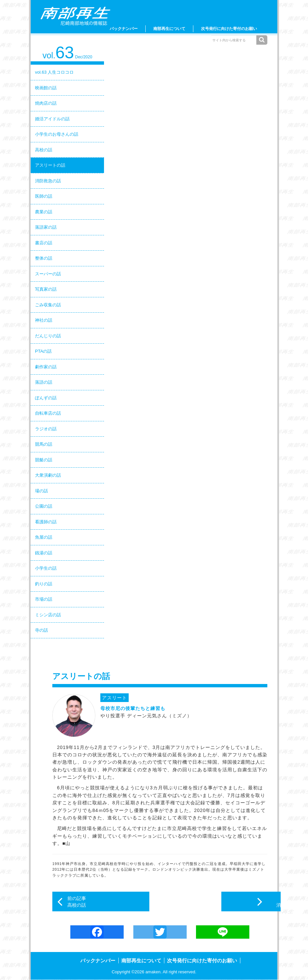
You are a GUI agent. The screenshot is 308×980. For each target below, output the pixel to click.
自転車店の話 (48, 413)
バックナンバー (124, 29)
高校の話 (44, 150)
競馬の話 (44, 444)
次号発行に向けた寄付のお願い (229, 29)
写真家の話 (46, 289)
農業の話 (44, 212)
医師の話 (44, 196)
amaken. (154, 972)
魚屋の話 (44, 537)
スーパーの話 (48, 274)
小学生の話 (46, 568)
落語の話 (44, 382)
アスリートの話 (50, 165)
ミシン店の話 (48, 615)
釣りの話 (44, 584)
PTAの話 (43, 351)
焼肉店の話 (46, 103)
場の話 (41, 491)
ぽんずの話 (46, 398)
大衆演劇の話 (48, 475)
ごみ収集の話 (48, 305)
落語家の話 (46, 227)
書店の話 (44, 243)
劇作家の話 (46, 367)
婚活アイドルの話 (52, 119)
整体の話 (44, 258)
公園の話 (44, 506)
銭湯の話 (44, 553)
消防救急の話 (48, 181)
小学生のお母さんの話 (57, 134)
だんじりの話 (48, 336)
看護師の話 (46, 522)
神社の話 (44, 320)
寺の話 (41, 630)
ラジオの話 (46, 429)
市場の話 (44, 599)
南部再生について (169, 29)
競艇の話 (44, 460)
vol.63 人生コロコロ (54, 72)
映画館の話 (46, 88)
